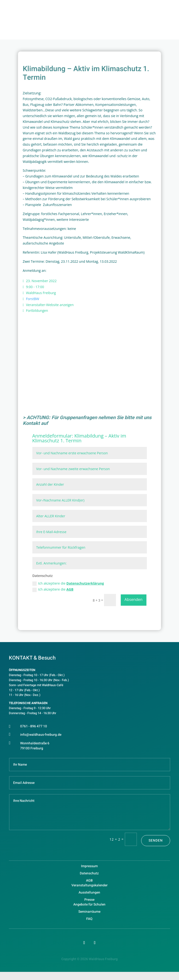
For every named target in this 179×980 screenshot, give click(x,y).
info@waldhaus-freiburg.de (41, 735)
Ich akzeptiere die (68, 583)
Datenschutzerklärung (85, 583)
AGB (70, 589)
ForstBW (32, 299)
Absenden (134, 599)
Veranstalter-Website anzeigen (50, 305)
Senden (156, 840)
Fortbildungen (37, 311)
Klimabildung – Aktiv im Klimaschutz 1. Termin (79, 438)
